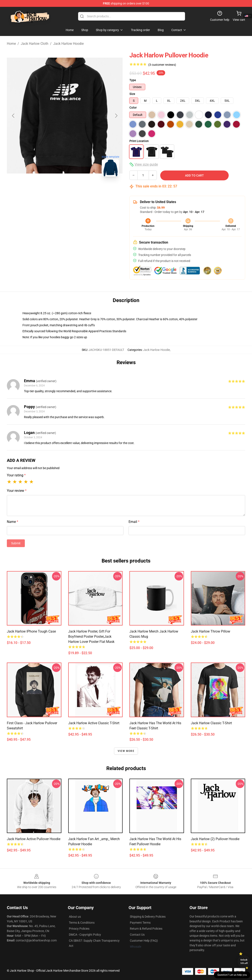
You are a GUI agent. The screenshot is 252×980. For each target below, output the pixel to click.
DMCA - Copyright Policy (85, 935)
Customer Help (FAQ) (144, 941)
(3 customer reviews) (162, 65)
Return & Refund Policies (146, 929)
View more (126, 751)
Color (133, 108)
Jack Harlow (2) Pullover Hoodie (215, 839)
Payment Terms (140, 923)
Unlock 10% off (244, 961)
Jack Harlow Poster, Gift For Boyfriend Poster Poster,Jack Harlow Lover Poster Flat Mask (91, 637)
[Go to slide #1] (43, 189)
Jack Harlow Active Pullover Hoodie (34, 839)
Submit (16, 543)
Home (11, 44)
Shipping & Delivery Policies (148, 917)
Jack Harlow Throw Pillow (210, 631)
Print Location (139, 141)
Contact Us (137, 935)
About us (75, 917)
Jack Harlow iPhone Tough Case (31, 631)
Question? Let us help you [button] (232, 975)
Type (133, 80)
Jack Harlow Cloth (35, 44)
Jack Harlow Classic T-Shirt (211, 723)
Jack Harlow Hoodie (68, 44)
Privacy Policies (79, 929)
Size (132, 94)
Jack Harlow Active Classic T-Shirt (94, 723)
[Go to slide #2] (65, 189)
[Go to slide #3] (87, 189)
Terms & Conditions (82, 923)
